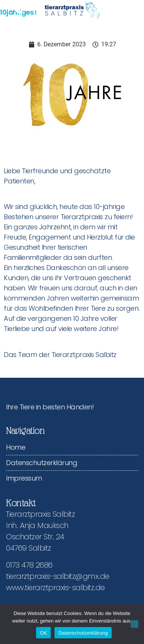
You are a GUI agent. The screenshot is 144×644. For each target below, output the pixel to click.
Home (16, 447)
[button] (126, 10)
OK (43, 633)
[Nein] (135, 624)
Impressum (24, 478)
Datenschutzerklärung (42, 463)
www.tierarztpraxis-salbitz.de (55, 588)
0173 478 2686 (29, 565)
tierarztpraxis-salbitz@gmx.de (58, 576)
